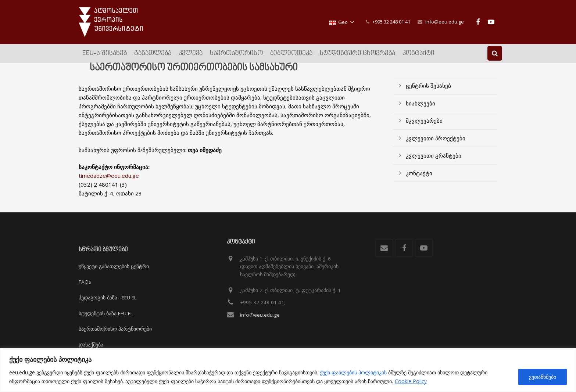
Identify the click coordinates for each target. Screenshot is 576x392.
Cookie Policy (411, 381)
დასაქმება (91, 345)
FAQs (85, 282)
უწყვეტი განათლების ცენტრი (114, 266)
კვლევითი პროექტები (436, 146)
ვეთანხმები (543, 377)
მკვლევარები (424, 129)
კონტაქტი (419, 181)
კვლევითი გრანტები (434, 164)
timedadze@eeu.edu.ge (109, 184)
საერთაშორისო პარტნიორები (115, 329)
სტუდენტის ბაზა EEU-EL (106, 313)
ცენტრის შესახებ (428, 94)
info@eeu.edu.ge (445, 22)
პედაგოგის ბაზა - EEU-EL (108, 298)
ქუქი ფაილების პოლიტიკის (353, 372)
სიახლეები (421, 111)
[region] (288, 370)
